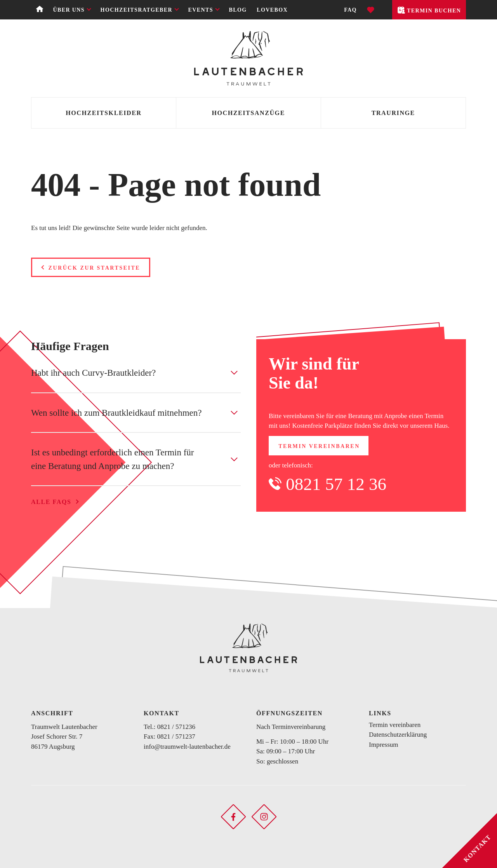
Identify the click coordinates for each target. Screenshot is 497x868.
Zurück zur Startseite (95, 268)
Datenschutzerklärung (398, 735)
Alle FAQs (51, 502)
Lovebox (272, 10)
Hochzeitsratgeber (136, 10)
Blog (238, 10)
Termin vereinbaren (319, 446)
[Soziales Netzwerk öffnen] (233, 816)
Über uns (69, 10)
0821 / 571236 (176, 727)
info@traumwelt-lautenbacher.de (187, 747)
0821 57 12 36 (336, 484)
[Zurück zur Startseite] (248, 58)
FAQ (350, 10)
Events (201, 10)
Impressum (384, 745)
